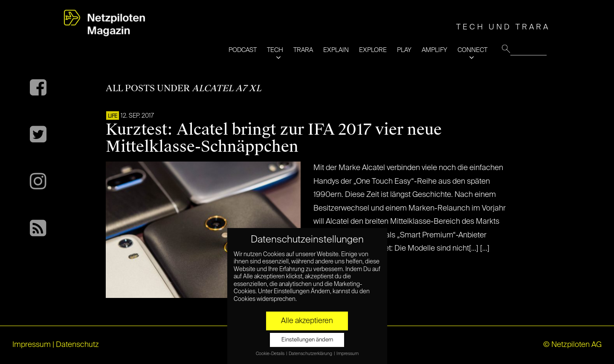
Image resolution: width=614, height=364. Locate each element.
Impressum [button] (348, 354)
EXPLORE (373, 50)
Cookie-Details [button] (271, 354)
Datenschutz (77, 345)
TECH (275, 50)
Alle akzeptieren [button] (307, 321)
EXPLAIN (336, 50)
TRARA (303, 50)
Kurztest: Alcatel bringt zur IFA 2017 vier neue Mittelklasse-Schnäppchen (274, 138)
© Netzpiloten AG (572, 345)
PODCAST (243, 50)
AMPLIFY (434, 50)
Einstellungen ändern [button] (307, 340)
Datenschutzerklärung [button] (311, 354)
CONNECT (472, 50)
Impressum (32, 345)
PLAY (404, 50)
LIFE (113, 116)
